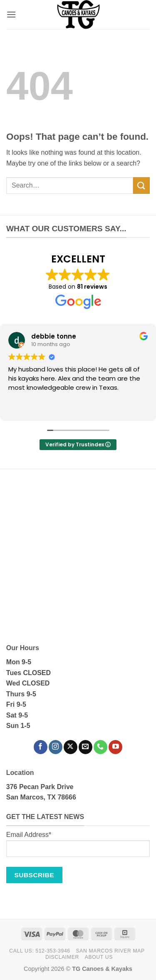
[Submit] (141, 185)
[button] (11, 14)
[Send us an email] (85, 747)
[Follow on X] (71, 747)
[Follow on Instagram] (56, 747)
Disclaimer (62, 957)
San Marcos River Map (110, 951)
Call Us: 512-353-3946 (40, 951)
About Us (99, 957)
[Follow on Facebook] (41, 747)
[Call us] (100, 747)
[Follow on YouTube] (115, 747)
